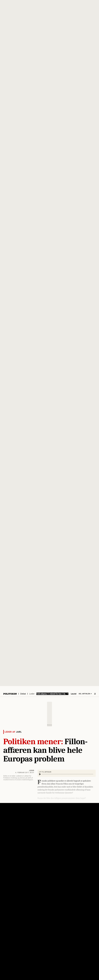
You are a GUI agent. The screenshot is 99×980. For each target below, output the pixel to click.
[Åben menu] (95, 694)
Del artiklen (85, 694)
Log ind (74, 694)
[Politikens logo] (10, 694)
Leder (32, 694)
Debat (23, 694)
